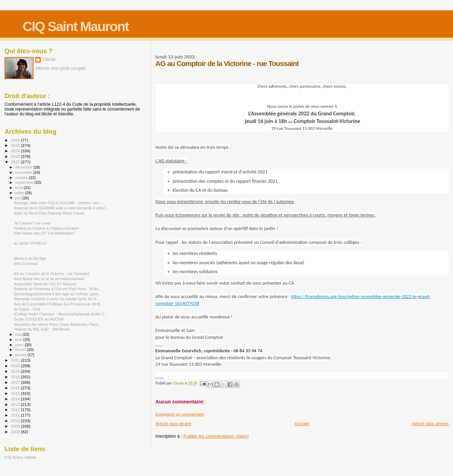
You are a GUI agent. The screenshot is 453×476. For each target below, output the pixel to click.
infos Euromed (26, 264)
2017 (16, 382)
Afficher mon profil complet (61, 68)
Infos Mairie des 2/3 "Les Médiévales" (44, 233)
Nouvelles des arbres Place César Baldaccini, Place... (57, 324)
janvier (21, 355)
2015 (16, 393)
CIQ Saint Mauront (76, 26)
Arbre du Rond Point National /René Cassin (49, 213)
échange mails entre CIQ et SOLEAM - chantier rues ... (58, 203)
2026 (16, 140)
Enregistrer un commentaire (180, 414)
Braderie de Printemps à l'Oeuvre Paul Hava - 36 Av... (57, 289)
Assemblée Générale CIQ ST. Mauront (45, 284)
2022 (16, 162)
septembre (25, 182)
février (21, 350)
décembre (24, 167)
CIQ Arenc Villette (20, 457)
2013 (16, 404)
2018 (16, 377)
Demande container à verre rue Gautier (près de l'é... (57, 299)
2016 (16, 388)
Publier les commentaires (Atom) (216, 436)
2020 (16, 366)
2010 (16, 421)
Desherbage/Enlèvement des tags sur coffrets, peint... (57, 294)
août (20, 188)
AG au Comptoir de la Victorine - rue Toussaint (52, 274)
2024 (16, 151)
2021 (16, 360)
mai (19, 334)
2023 (16, 156)
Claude (49, 59)
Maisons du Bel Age (30, 258)
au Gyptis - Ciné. (27, 309)
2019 (16, 371)
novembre (24, 172)
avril (19, 340)
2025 (16, 145)
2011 (16, 415)
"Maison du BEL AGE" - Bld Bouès (42, 329)
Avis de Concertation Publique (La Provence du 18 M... (58, 304)
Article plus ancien (431, 424)
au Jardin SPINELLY (30, 243)
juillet (20, 193)
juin (19, 198)
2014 (16, 399)
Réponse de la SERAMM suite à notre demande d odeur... (61, 208)
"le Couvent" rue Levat (32, 223)
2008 (16, 432)
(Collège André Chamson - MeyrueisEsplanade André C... (61, 314)
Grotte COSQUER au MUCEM (39, 319)
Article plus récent (173, 424)
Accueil (302, 424)
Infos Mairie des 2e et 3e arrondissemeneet (49, 279)
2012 (16, 410)
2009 (16, 426)
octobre (22, 178)
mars (20, 345)
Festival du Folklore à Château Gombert (46, 228)
